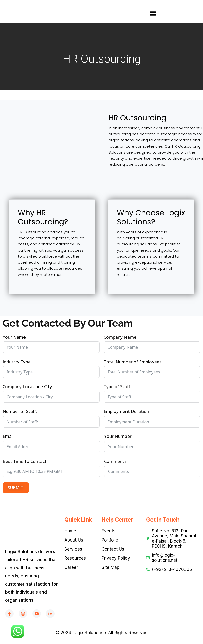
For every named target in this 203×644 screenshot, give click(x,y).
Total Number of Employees (132, 362)
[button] (153, 14)
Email (8, 436)
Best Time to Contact (25, 461)
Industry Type (17, 362)
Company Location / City (27, 387)
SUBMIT (16, 488)
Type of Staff (117, 387)
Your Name (14, 337)
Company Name (120, 337)
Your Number (118, 436)
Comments (115, 461)
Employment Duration (126, 411)
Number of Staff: (20, 411)
